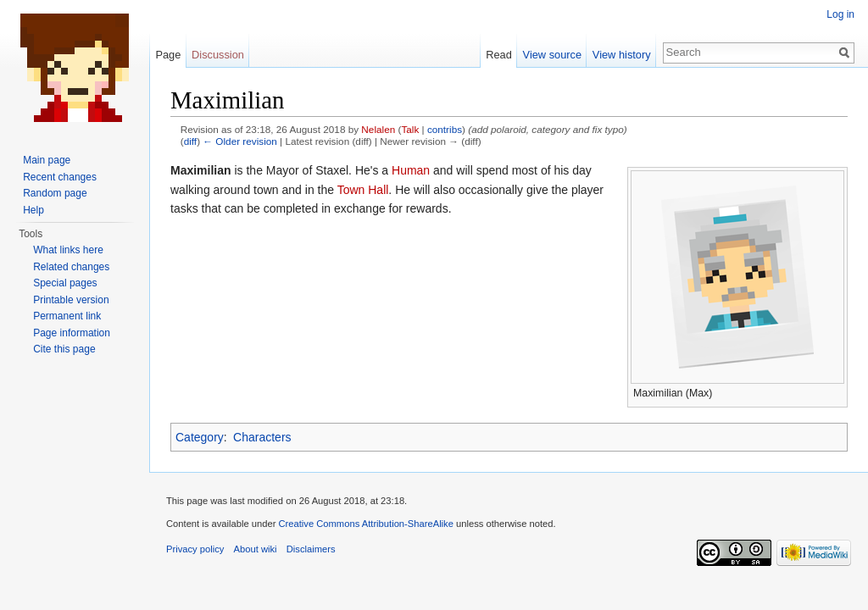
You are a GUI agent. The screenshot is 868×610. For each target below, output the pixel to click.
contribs (445, 129)
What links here (68, 250)
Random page (55, 193)
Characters (262, 437)
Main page (47, 160)
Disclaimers (311, 549)
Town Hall (363, 190)
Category (200, 437)
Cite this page (64, 349)
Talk (410, 129)
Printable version (71, 300)
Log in (840, 14)
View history (622, 55)
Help (33, 210)
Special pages (65, 283)
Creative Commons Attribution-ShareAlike (365, 524)
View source (552, 55)
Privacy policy (195, 549)
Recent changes (60, 177)
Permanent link (67, 316)
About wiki (256, 549)
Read (499, 55)
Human (411, 170)
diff (190, 141)
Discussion (218, 55)
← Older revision (240, 141)
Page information (72, 333)
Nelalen (378, 129)
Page (168, 55)
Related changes (71, 267)
